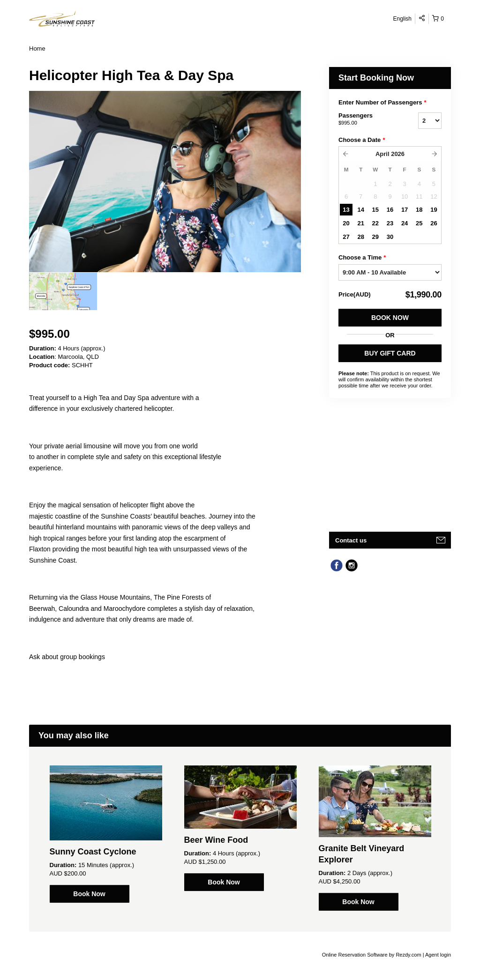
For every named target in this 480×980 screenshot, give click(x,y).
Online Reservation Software (355, 955)
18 (419, 210)
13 (346, 210)
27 (346, 237)
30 (390, 237)
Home (37, 48)
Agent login (438, 955)
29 (375, 237)
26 (434, 223)
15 (375, 210)
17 (405, 210)
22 (375, 223)
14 (360, 210)
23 (390, 223)
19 (434, 210)
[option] (63, 291)
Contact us (351, 540)
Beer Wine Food (216, 840)
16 (390, 210)
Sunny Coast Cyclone (93, 852)
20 (346, 223)
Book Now (390, 318)
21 (360, 223)
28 (360, 237)
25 (419, 223)
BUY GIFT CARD (390, 353)
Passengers (367, 119)
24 (405, 223)
